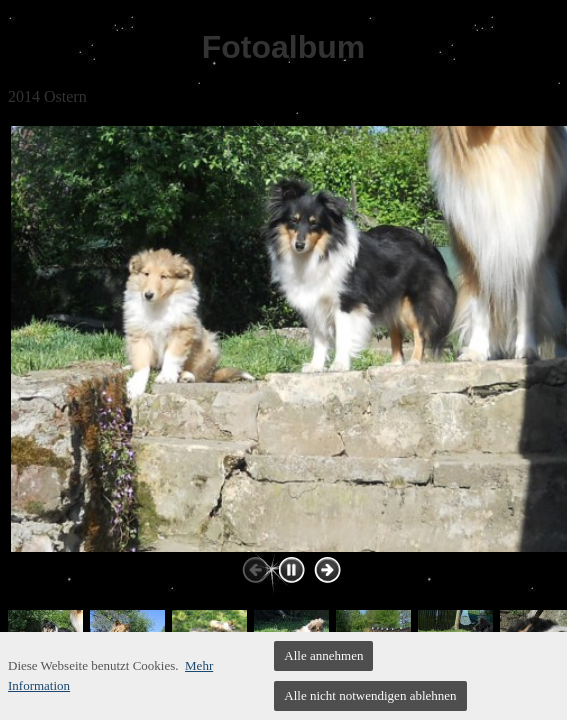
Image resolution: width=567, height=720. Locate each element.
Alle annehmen (323, 655)
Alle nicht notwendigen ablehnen (370, 695)
